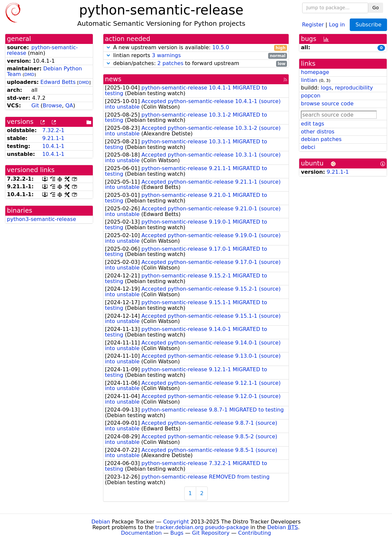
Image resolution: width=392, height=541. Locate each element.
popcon (311, 96)
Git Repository (211, 533)
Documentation (141, 533)
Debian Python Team (44, 71)
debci (308, 147)
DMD (29, 74)
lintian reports (196, 56)
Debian (101, 522)
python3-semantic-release (41, 219)
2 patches (171, 63)
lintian (309, 80)
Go (376, 8)
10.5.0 (221, 47)
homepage (315, 72)
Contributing (255, 533)
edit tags (312, 124)
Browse (52, 106)
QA (69, 106)
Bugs (177, 533)
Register (313, 24)
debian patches (321, 139)
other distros (318, 132)
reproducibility (354, 88)
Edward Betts (58, 82)
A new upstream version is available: (196, 48)
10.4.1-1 (53, 146)
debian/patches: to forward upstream (196, 64)
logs (326, 88)
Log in (337, 24)
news (113, 79)
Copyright (176, 522)
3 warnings (166, 55)
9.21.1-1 (53, 138)
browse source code (327, 104)
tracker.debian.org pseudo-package (202, 527)
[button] (108, 47)
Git (35, 106)
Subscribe (368, 25)
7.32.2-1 (53, 130)
